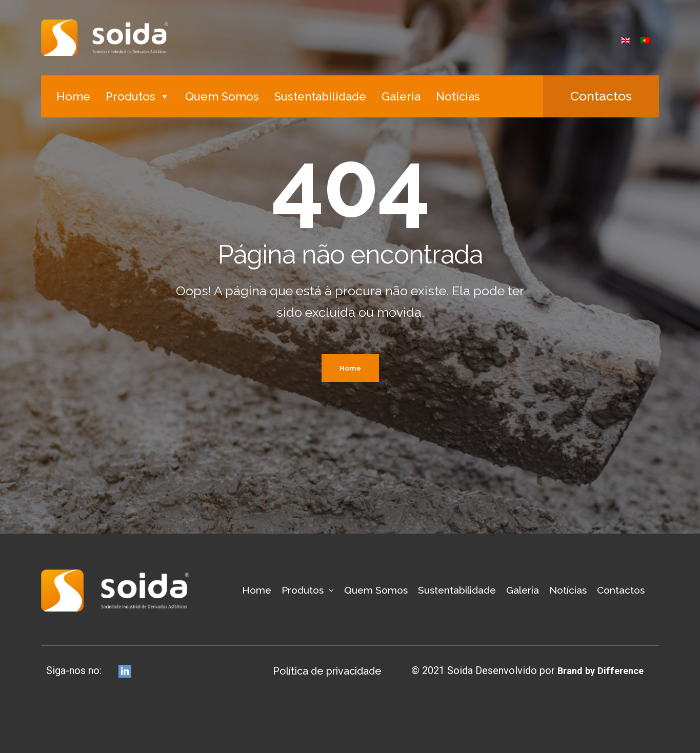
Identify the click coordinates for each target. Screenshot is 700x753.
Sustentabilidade (320, 96)
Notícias (458, 96)
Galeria (401, 96)
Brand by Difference (597, 670)
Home (73, 96)
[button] (601, 96)
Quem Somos (222, 96)
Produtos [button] (138, 96)
